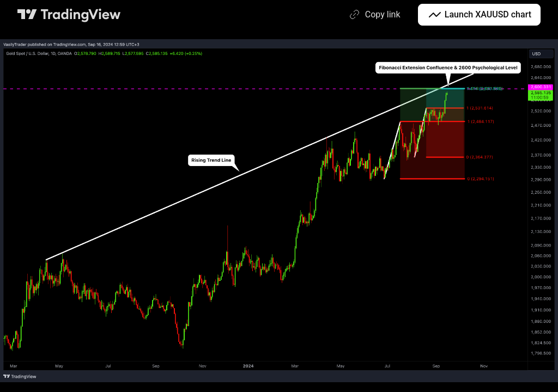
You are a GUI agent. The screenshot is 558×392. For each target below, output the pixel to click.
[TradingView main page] (69, 15)
